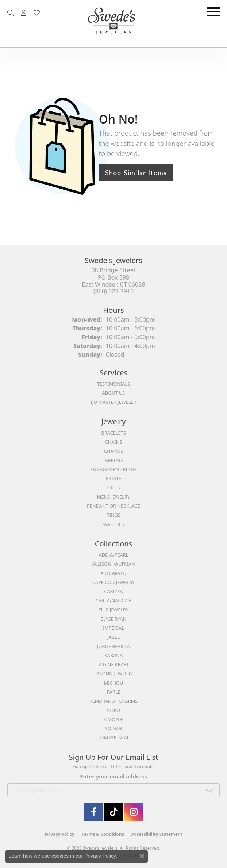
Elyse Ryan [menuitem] (114, 619)
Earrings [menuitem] (113, 460)
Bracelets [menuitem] (113, 433)
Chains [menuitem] (114, 442)
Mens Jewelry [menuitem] (113, 497)
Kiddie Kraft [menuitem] (113, 664)
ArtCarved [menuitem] (113, 573)
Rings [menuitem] (113, 515)
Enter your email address (113, 776)
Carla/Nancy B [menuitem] (113, 600)
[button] (10, 13)
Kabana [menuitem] (114, 655)
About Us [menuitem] (114, 393)
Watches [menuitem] (113, 524)
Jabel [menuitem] (113, 637)
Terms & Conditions (103, 834)
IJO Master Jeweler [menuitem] (114, 402)
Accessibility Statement (157, 834)
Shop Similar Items (136, 172)
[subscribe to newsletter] (210, 790)
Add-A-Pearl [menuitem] (114, 555)
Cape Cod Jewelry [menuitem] (113, 582)
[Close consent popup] (142, 856)
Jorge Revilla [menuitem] (113, 646)
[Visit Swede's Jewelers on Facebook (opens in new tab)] (93, 812)
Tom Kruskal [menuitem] (114, 738)
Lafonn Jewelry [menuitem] (113, 674)
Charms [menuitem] (113, 451)
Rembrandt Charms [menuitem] (114, 701)
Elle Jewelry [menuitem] (114, 610)
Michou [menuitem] (114, 683)
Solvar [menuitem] (114, 728)
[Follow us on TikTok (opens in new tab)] (113, 812)
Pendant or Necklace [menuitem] (113, 506)
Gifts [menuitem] (113, 488)
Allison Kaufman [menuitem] (113, 564)
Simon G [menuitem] (113, 719)
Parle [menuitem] (113, 692)
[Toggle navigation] (213, 12)
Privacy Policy (59, 834)
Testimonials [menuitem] (113, 384)
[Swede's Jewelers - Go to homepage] (113, 24)
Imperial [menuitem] (113, 628)
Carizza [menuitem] (113, 591)
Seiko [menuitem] (113, 710)
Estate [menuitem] (113, 478)
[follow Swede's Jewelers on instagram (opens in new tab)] (134, 812)
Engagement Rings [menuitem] (113, 469)
